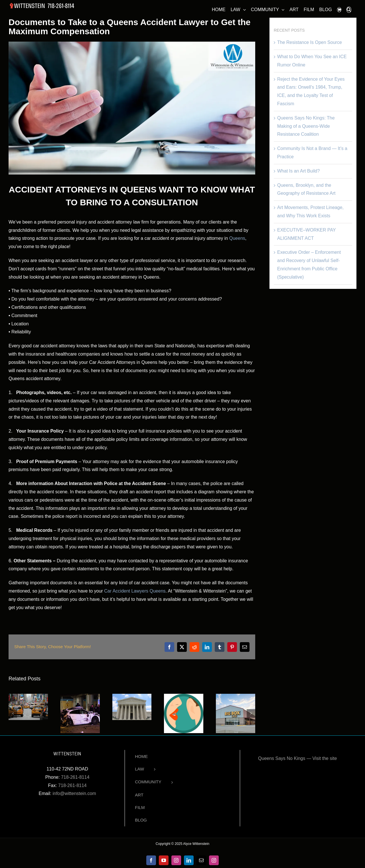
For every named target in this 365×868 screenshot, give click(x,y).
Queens (237, 238)
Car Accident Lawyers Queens (135, 591)
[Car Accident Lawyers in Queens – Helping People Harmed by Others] (132, 696)
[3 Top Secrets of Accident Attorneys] (184, 696)
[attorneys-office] (132, 108)
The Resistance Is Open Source (310, 42)
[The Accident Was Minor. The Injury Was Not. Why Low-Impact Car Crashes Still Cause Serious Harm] (28, 696)
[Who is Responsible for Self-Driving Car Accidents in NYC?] (80, 696)
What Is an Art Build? (298, 171)
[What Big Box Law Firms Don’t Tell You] (236, 696)
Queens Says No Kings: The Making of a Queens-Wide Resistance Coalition (306, 126)
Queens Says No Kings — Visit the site (297, 758)
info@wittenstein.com (74, 793)
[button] (349, 9)
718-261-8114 (75, 777)
